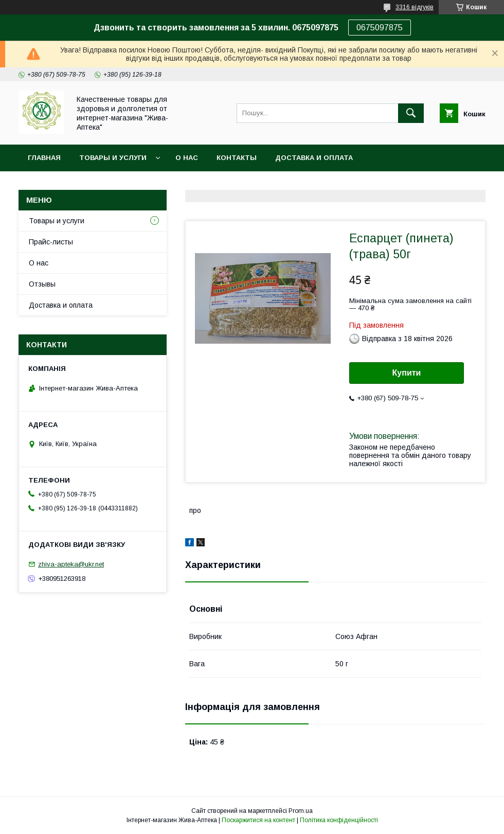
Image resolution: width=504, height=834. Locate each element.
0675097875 (380, 28)
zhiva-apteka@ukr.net (71, 564)
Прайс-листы (51, 242)
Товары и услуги (113, 158)
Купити (407, 373)
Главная (44, 158)
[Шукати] (411, 113)
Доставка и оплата (314, 158)
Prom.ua (301, 811)
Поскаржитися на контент (258, 820)
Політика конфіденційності (339, 820)
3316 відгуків (415, 7)
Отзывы (42, 284)
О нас (187, 158)
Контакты (237, 158)
